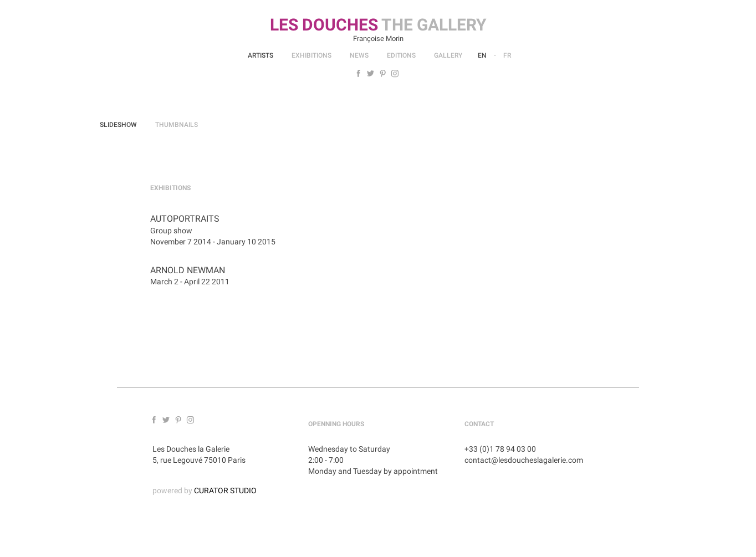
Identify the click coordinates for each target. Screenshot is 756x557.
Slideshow (118, 125)
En (482, 55)
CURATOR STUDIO (225, 490)
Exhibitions (311, 55)
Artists (260, 55)
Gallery (448, 55)
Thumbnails (177, 125)
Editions (401, 55)
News (359, 55)
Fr (507, 55)
